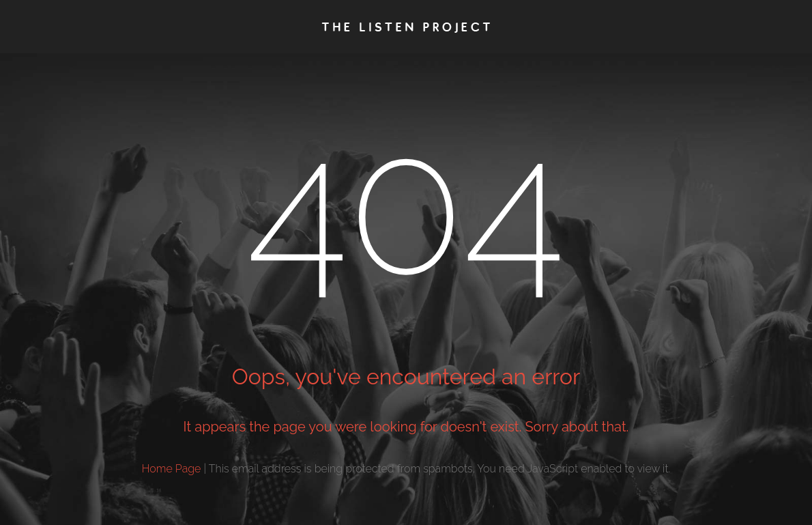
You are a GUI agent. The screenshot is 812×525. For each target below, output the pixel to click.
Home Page (172, 469)
